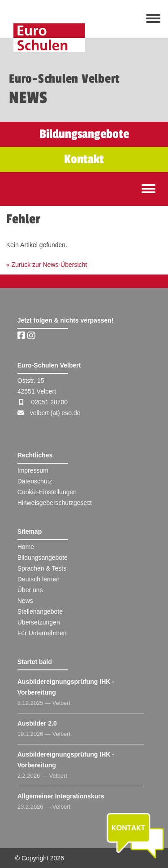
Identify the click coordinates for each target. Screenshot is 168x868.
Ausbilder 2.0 (37, 723)
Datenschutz (35, 481)
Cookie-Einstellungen (47, 492)
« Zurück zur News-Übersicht (47, 265)
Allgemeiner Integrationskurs (61, 796)
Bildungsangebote (43, 558)
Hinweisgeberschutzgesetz (55, 503)
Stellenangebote (40, 611)
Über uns (30, 590)
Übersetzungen (39, 622)
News (25, 601)
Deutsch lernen (39, 579)
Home (26, 547)
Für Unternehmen (42, 633)
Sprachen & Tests (42, 568)
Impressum (33, 470)
